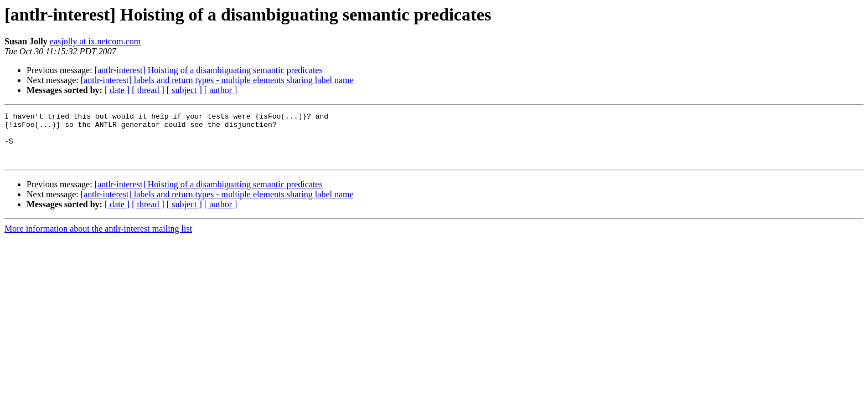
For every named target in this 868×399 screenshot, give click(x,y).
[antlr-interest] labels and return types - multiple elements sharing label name (217, 80)
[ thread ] (148, 90)
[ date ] (117, 90)
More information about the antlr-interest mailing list (98, 239)
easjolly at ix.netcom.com (95, 41)
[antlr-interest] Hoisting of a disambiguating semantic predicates (209, 70)
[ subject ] (184, 90)
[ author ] (221, 90)
